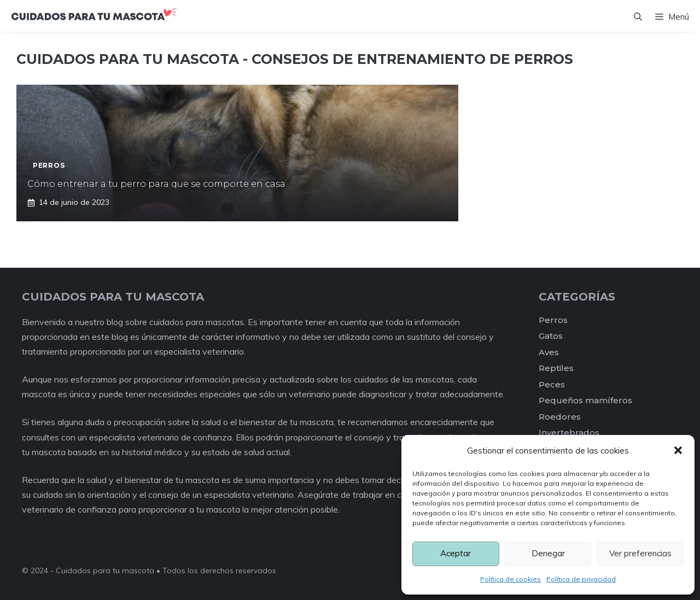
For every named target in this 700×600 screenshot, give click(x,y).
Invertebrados (569, 433)
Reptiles (556, 368)
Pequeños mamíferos (585, 400)
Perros (553, 320)
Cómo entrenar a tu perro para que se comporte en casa (156, 184)
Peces (552, 384)
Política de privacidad (581, 579)
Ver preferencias (640, 553)
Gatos (551, 336)
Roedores (560, 417)
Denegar (548, 553)
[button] (678, 450)
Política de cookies (511, 579)
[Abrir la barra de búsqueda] (638, 17)
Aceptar (456, 553)
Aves (549, 352)
